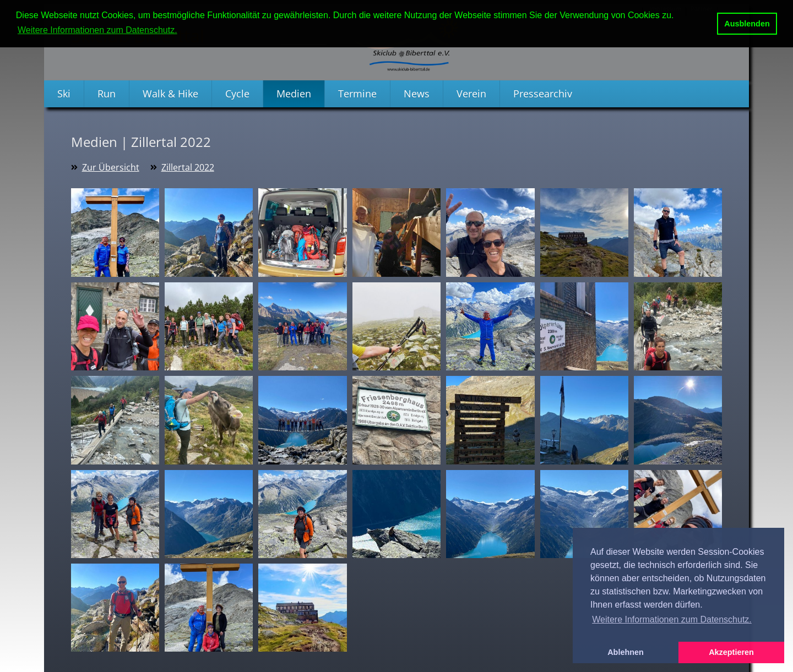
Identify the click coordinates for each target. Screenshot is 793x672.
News (417, 94)
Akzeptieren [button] (731, 652)
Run (107, 94)
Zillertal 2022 (188, 167)
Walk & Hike (170, 94)
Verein (471, 94)
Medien (294, 94)
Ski (64, 94)
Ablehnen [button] (626, 652)
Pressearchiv (543, 94)
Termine (357, 94)
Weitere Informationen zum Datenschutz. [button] (97, 30)
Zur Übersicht (111, 167)
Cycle (237, 94)
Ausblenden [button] (747, 24)
